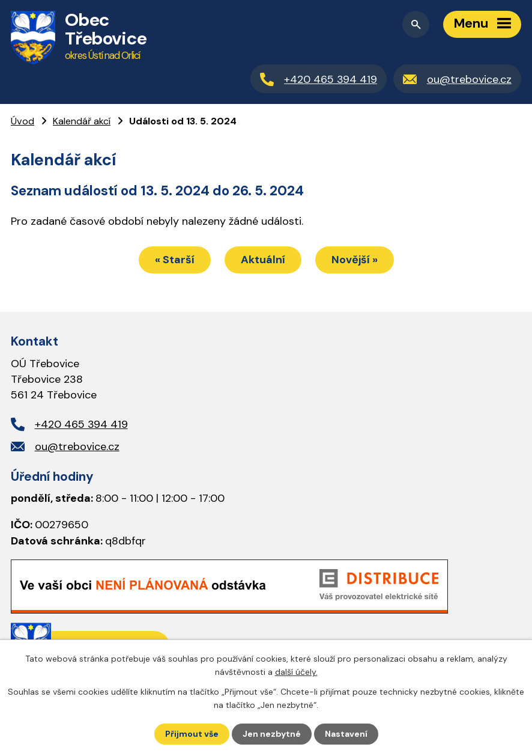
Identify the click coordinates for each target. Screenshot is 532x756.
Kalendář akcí (82, 121)
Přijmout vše (192, 734)
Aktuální (263, 260)
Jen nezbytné (272, 734)
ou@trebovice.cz (77, 447)
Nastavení (346, 734)
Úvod (23, 121)
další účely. (296, 672)
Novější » (355, 260)
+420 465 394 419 (81, 424)
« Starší (175, 260)
